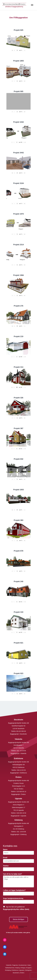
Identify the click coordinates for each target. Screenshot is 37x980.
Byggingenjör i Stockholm (18, 734)
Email (6, 858)
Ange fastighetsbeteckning (14, 898)
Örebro (22, 973)
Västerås (9, 965)
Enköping (8, 970)
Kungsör (29, 968)
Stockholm (16, 973)
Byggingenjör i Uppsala (18, 816)
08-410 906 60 (21, 731)
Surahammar (23, 965)
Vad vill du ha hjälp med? (13, 874)
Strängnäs (28, 970)
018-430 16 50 (21, 813)
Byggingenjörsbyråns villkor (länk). (16, 909)
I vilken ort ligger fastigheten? (15, 890)
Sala (29, 965)
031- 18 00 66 (21, 832)
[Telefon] (18, 869)
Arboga (23, 968)
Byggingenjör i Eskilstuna (19, 773)
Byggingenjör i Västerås (18, 753)
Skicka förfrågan (19, 919)
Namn (6, 849)
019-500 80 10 (21, 792)
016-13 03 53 (21, 770)
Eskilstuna (15, 970)
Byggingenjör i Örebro (19, 794)
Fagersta (15, 965)
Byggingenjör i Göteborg (19, 834)
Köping (18, 968)
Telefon (6, 866)
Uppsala (22, 970)
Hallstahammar (10, 968)
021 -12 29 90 (21, 751)
